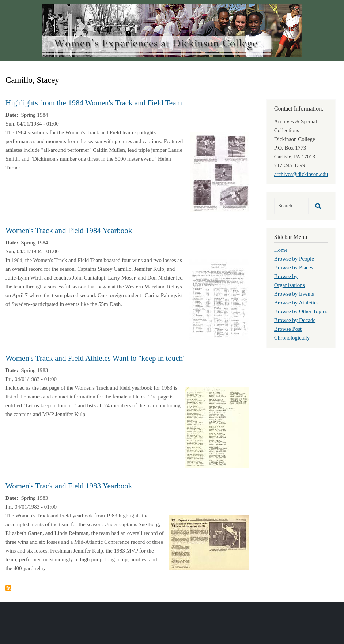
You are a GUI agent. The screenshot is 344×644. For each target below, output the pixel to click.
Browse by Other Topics (301, 311)
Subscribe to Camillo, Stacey (8, 588)
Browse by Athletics (296, 303)
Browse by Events (294, 294)
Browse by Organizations (290, 281)
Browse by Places (294, 267)
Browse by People (294, 259)
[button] (220, 171)
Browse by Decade (295, 320)
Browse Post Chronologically (292, 333)
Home (281, 250)
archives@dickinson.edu (301, 174)
